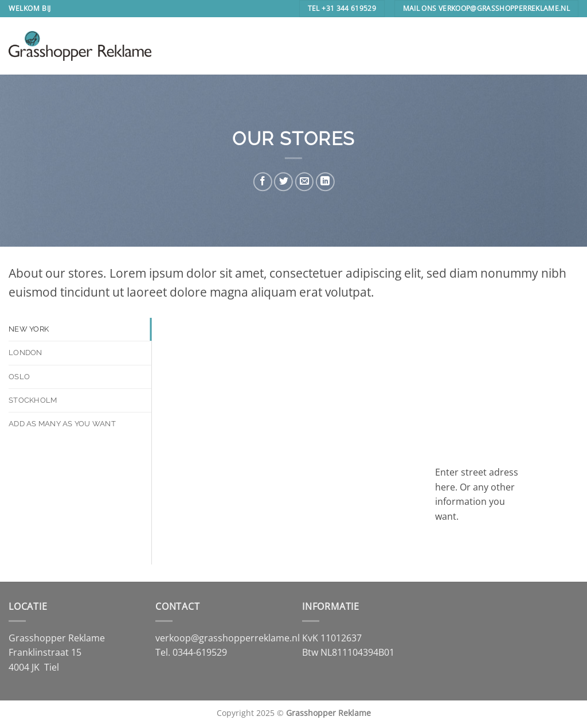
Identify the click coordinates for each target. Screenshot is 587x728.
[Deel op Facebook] (263, 182)
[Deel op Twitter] (283, 182)
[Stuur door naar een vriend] (304, 182)
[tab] (80, 329)
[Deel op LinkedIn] (325, 182)
